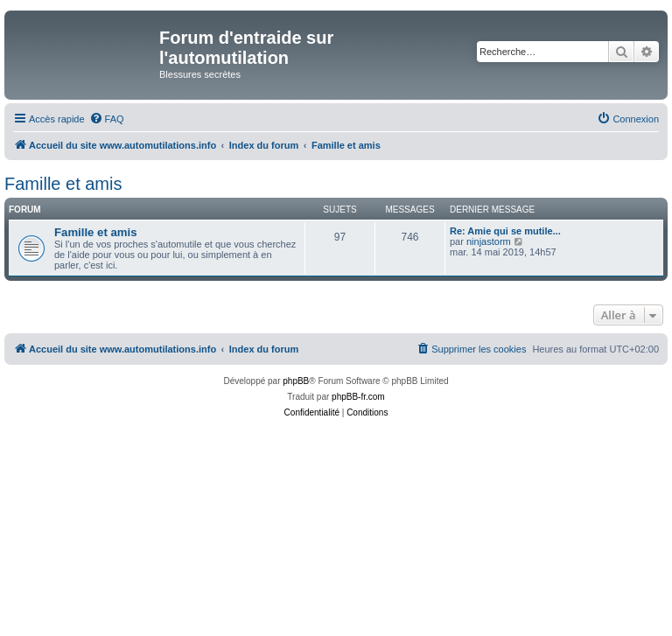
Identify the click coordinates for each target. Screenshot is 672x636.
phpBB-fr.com (358, 397)
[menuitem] (107, 119)
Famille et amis (63, 184)
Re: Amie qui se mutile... (505, 231)
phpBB (296, 381)
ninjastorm (489, 241)
